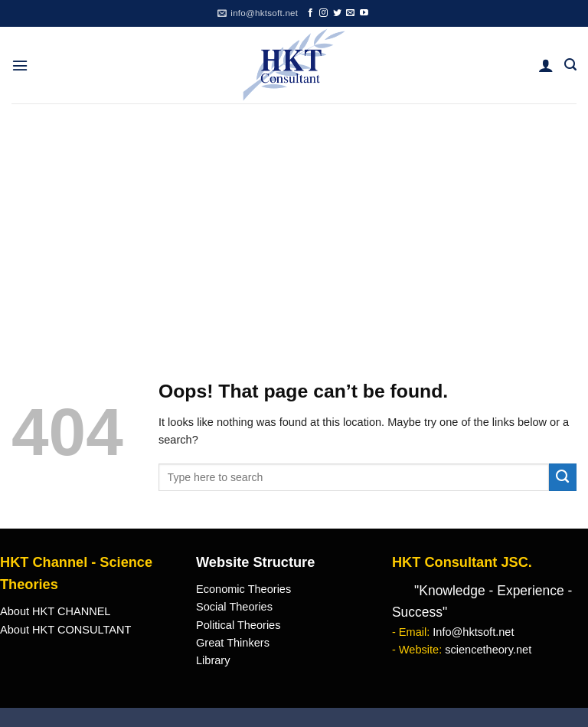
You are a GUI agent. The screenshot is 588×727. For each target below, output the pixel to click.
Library (213, 660)
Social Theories (234, 607)
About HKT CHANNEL (55, 611)
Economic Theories (243, 589)
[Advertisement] (294, 218)
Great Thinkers (233, 643)
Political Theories (238, 625)
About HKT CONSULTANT (65, 630)
